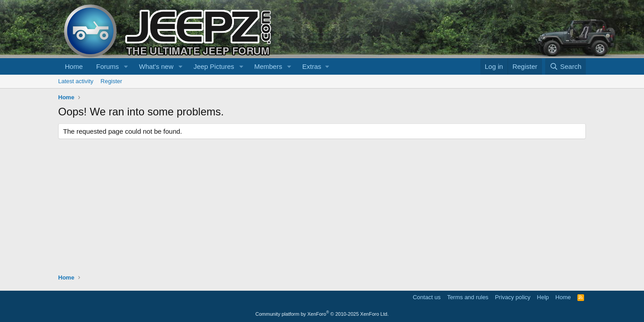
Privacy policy (513, 297)
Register (111, 81)
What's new (156, 66)
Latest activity (76, 81)
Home (74, 66)
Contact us (427, 297)
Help (543, 297)
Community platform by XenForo (322, 314)
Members (268, 66)
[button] (126, 66)
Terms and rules (468, 297)
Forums (108, 66)
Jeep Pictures (214, 66)
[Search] (566, 66)
